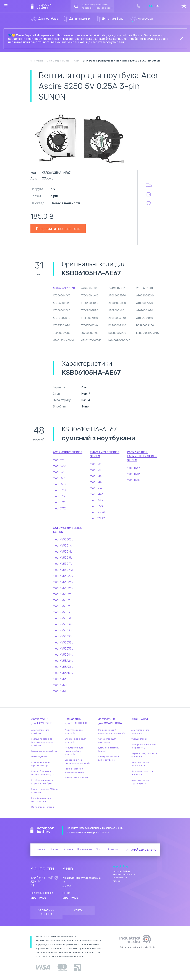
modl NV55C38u (63, 642)
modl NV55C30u (63, 612)
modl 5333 (59, 466)
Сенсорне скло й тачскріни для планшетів (77, 761)
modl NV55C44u (63, 655)
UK (151, 6)
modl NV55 (60, 679)
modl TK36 (134, 468)
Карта (78, 911)
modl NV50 (60, 685)
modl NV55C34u (63, 636)
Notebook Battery (42, 830)
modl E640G (98, 488)
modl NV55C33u (63, 630)
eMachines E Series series (105, 454)
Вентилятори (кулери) (43, 807)
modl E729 (97, 506)
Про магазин (84, 849)
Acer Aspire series (68, 452)
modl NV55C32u (63, 624)
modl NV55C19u (63, 570)
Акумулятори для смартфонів (107, 740)
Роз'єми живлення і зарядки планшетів (75, 770)
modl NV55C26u (63, 594)
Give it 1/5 (114, 866)
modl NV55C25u (63, 588)
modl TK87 (134, 480)
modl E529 (97, 500)
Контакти (113, 849)
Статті (100, 849)
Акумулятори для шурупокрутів (140, 782)
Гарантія (68, 849)
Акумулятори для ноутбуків (40, 732)
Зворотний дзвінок (46, 912)
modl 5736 (59, 496)
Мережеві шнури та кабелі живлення (145, 755)
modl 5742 (59, 508)
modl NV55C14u (63, 552)
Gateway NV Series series (67, 530)
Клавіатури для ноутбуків (44, 751)
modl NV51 (59, 691)
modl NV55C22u (63, 576)
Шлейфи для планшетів (77, 778)
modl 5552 (59, 484)
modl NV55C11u (62, 546)
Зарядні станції (139, 739)
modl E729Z (97, 518)
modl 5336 (60, 472)
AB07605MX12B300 (65, 288)
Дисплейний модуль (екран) (108, 749)
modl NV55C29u (63, 606)
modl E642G (98, 512)
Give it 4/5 (124, 866)
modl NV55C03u (63, 539)
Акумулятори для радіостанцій (140, 764)
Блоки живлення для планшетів (75, 740)
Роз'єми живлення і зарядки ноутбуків (41, 764)
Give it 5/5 (127, 866)
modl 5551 (59, 478)
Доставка (40, 849)
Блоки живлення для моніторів (142, 773)
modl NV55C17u (63, 564)
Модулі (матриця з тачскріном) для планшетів (74, 751)
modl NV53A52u (63, 673)
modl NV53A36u (63, 667)
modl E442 (97, 482)
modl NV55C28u (63, 600)
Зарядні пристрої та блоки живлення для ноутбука (42, 742)
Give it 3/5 (120, 866)
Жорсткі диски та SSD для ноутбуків (45, 791)
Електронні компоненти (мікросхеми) (144, 746)
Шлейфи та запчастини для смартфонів (110, 758)
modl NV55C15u (63, 558)
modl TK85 (134, 474)
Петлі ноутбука (39, 757)
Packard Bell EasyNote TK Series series (142, 456)
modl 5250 (60, 460)
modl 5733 (59, 490)
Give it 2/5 (117, 866)
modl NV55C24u (63, 582)
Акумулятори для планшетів (74, 732)
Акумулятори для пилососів (140, 732)
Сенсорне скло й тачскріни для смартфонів (112, 732)
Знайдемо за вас (144, 850)
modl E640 (97, 464)
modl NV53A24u (63, 661)
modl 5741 (59, 502)
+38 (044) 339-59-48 (38, 882)
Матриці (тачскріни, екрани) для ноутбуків (43, 773)
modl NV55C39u (63, 649)
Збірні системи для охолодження (41, 800)
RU (157, 6)
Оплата (54, 849)
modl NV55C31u (63, 618)
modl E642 (97, 470)
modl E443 (97, 494)
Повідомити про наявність (58, 229)
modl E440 (97, 476)
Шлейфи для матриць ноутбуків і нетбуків (42, 782)
